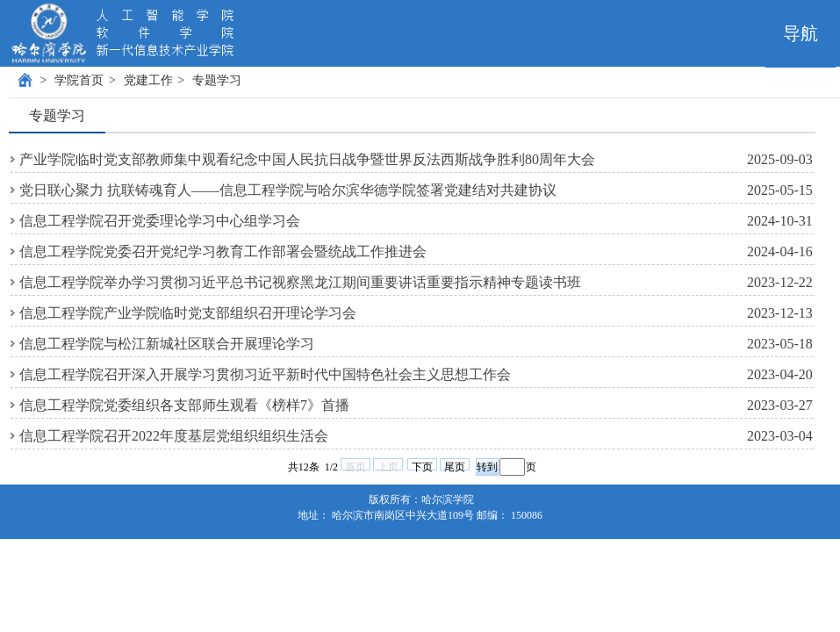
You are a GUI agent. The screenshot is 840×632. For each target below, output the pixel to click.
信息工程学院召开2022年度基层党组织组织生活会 (174, 436)
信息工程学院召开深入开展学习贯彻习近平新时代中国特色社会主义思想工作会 (265, 374)
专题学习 (217, 80)
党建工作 (148, 80)
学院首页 (79, 80)
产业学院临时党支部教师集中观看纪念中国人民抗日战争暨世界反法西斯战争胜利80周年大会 (307, 159)
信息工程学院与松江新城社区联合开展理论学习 (167, 344)
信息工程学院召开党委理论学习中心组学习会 (160, 221)
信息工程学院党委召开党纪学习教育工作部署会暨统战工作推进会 (223, 251)
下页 (422, 466)
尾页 (455, 466)
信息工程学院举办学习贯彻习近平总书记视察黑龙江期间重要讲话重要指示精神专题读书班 (300, 282)
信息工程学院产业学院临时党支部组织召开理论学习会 (188, 313)
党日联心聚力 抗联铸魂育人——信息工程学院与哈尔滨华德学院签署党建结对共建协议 (288, 190)
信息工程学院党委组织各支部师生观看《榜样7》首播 (184, 405)
